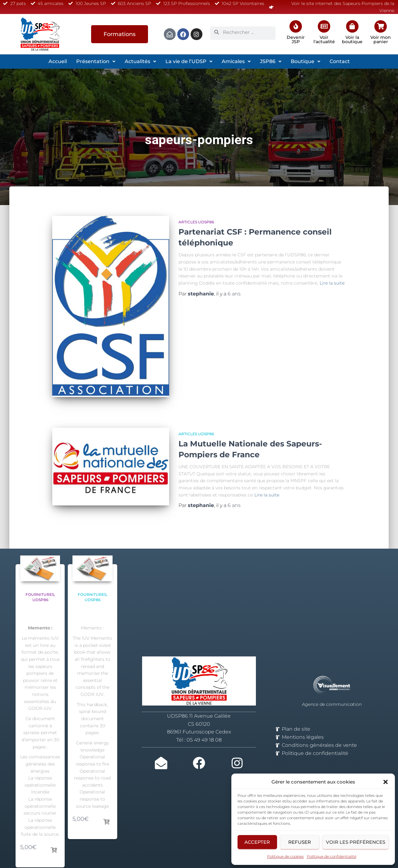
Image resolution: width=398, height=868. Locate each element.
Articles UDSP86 (196, 222)
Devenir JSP (296, 39)
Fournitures (40, 580)
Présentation (96, 61)
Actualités (140, 61)
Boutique (305, 61)
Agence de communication (332, 690)
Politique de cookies (285, 856)
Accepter (257, 842)
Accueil (58, 61)
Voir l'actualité (324, 39)
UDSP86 (40, 585)
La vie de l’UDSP (189, 61)
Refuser (300, 842)
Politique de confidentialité (332, 856)
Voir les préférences (356, 842)
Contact (340, 61)
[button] (386, 782)
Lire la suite (332, 283)
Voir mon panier (381, 39)
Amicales (236, 61)
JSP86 (271, 61)
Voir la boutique (352, 39)
